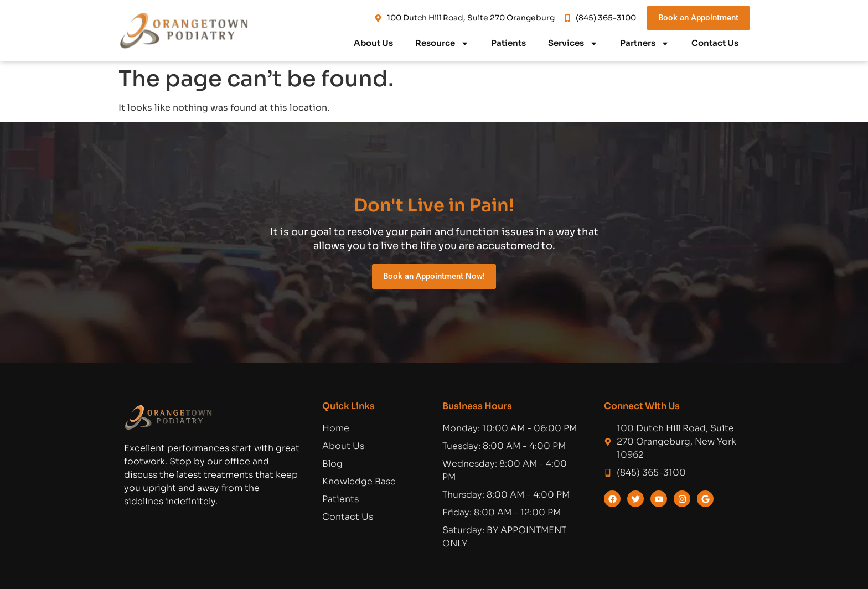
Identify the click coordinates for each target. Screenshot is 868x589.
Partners (645, 43)
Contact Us (715, 43)
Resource (442, 43)
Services (573, 43)
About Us (373, 43)
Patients (508, 43)
